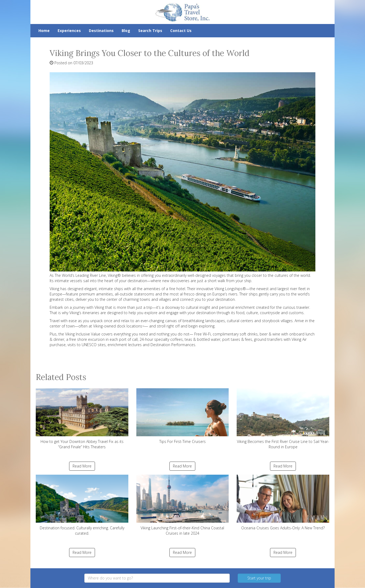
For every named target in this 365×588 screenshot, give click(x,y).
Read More (82, 466)
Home (44, 31)
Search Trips (150, 31)
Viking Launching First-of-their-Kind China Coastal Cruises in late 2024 (183, 505)
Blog (126, 31)
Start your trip (259, 578)
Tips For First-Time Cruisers (183, 416)
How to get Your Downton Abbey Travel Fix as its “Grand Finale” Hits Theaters (82, 419)
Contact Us (181, 31)
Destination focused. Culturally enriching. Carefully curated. (82, 505)
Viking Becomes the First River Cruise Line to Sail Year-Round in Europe (283, 419)
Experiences (69, 31)
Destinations (101, 31)
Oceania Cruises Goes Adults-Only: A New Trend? (283, 503)
